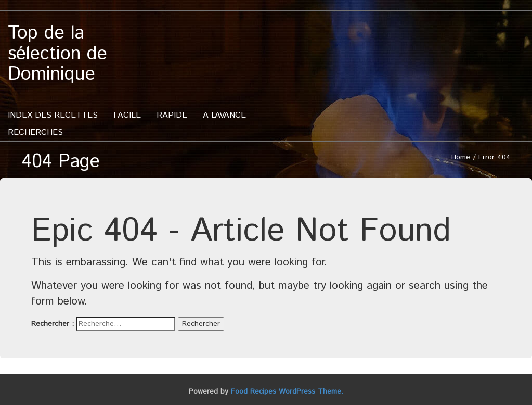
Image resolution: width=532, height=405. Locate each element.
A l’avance (224, 115)
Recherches (35, 132)
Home (461, 157)
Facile (127, 115)
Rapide (172, 115)
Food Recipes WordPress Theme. (287, 391)
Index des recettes (53, 115)
